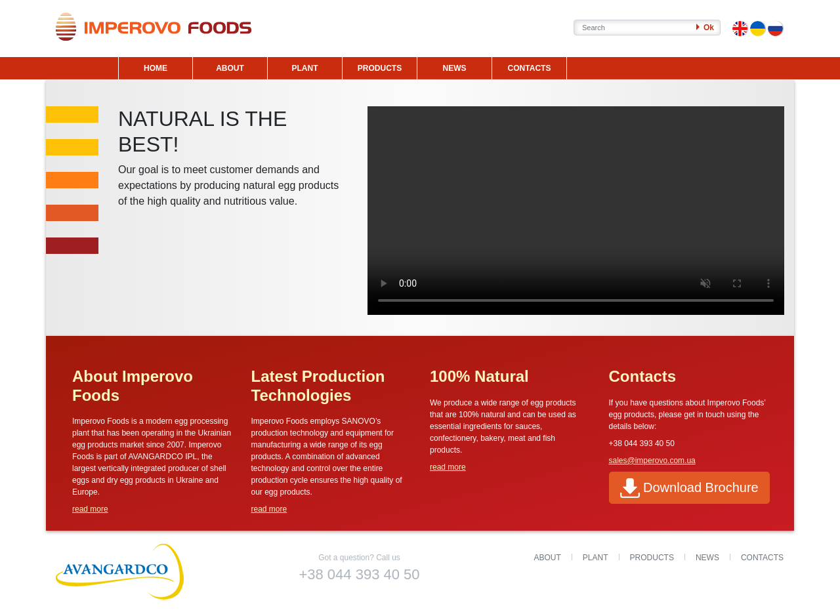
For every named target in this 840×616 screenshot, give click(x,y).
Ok (705, 28)
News (707, 558)
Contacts (762, 558)
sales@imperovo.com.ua (652, 461)
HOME (156, 68)
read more (90, 509)
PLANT (305, 68)
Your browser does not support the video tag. (576, 211)
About (548, 558)
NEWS (455, 68)
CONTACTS (530, 68)
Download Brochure (689, 488)
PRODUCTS (380, 68)
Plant (596, 558)
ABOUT (230, 68)
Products (652, 558)
